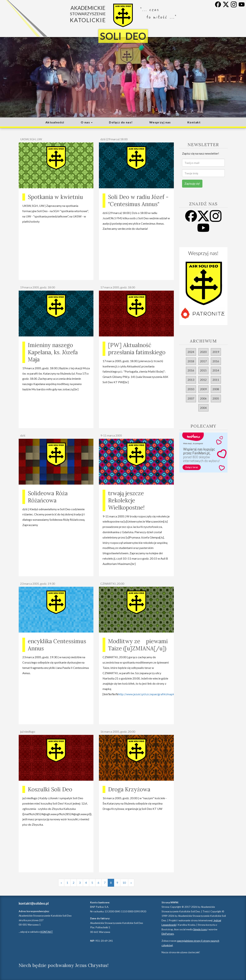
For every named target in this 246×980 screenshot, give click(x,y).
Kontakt (194, 122)
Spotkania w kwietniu (55, 197)
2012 (203, 380)
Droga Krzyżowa (129, 789)
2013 (191, 380)
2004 (203, 408)
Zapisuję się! (192, 183)
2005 (216, 398)
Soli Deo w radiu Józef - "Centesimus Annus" (138, 200)
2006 (203, 398)
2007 (191, 398)
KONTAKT (47, 932)
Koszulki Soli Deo (50, 789)
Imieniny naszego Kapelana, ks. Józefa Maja (53, 352)
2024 (191, 352)
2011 (216, 380)
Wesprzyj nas (160, 122)
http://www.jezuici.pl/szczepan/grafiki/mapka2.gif (150, 694)
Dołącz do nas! (121, 122)
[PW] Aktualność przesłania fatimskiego (137, 349)
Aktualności (55, 122)
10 (124, 883)
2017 (203, 361)
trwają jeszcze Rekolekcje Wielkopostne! (126, 500)
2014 (216, 370)
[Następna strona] (131, 883)
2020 (203, 352)
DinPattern (168, 934)
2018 (191, 361)
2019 (216, 352)
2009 (203, 389)
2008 (216, 389)
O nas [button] (87, 122)
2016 (216, 361)
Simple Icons (200, 929)
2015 (203, 370)
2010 (191, 389)
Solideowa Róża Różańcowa (48, 497)
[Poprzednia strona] (61, 883)
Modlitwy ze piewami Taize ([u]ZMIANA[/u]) (138, 645)
